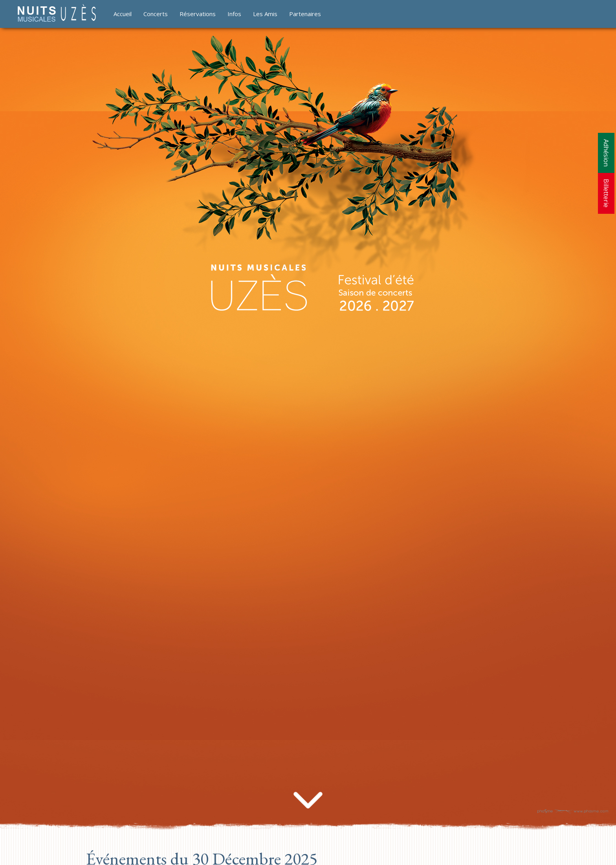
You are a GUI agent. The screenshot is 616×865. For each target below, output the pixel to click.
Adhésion (606, 153)
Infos (234, 14)
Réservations (198, 14)
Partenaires (305, 14)
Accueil (123, 14)
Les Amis (265, 14)
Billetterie (606, 193)
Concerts (156, 14)
